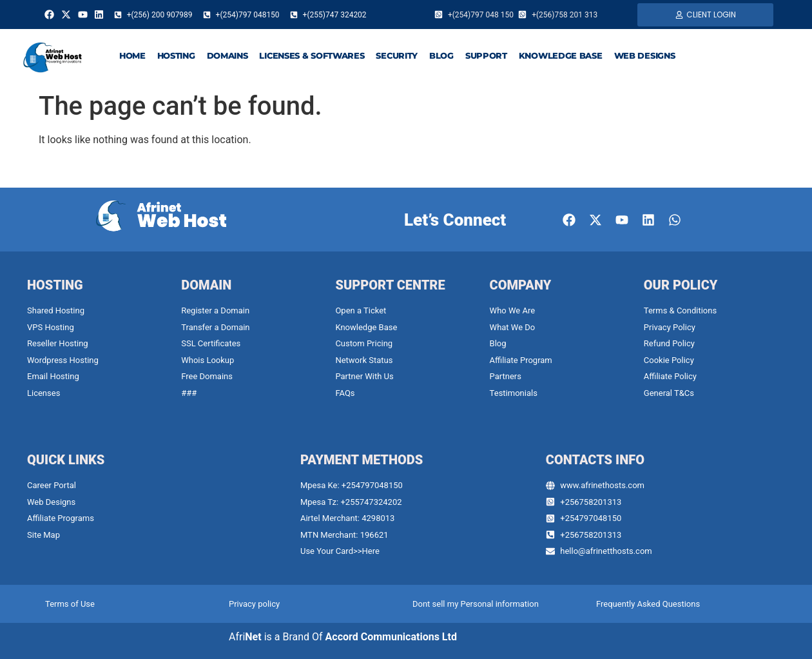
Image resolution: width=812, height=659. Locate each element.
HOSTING (176, 55)
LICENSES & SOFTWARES (312, 55)
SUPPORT (486, 55)
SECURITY (397, 55)
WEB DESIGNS (645, 55)
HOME (132, 55)
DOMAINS (227, 55)
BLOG (441, 55)
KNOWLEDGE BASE (561, 55)
